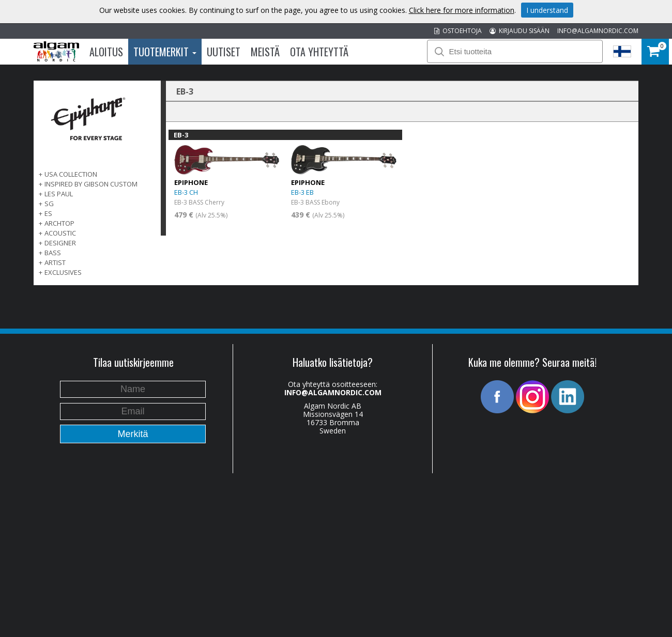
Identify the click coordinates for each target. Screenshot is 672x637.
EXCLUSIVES (63, 272)
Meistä (265, 52)
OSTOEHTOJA (458, 31)
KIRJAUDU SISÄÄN (520, 31)
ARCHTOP (59, 223)
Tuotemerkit (165, 52)
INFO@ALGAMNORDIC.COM (598, 31)
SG (49, 204)
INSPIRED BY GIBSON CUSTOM (91, 184)
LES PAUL (59, 194)
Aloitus (106, 52)
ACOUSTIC (60, 233)
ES (48, 213)
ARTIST (55, 262)
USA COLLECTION (71, 174)
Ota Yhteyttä (319, 52)
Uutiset (224, 52)
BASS (53, 253)
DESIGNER (60, 243)
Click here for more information (462, 10)
